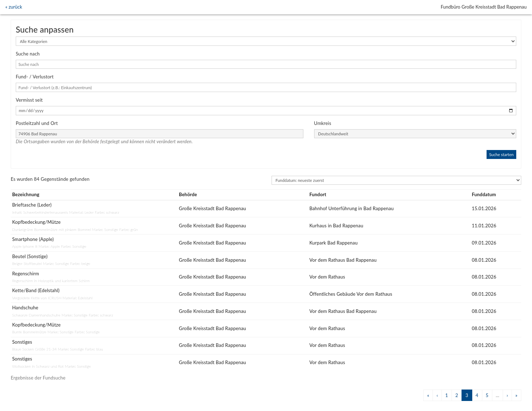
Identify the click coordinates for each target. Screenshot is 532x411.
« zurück (14, 7)
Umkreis (323, 123)
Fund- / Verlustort (35, 77)
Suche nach (28, 54)
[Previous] (428, 395)
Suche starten (501, 154)
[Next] (507, 395)
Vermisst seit (29, 100)
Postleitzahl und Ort (37, 123)
